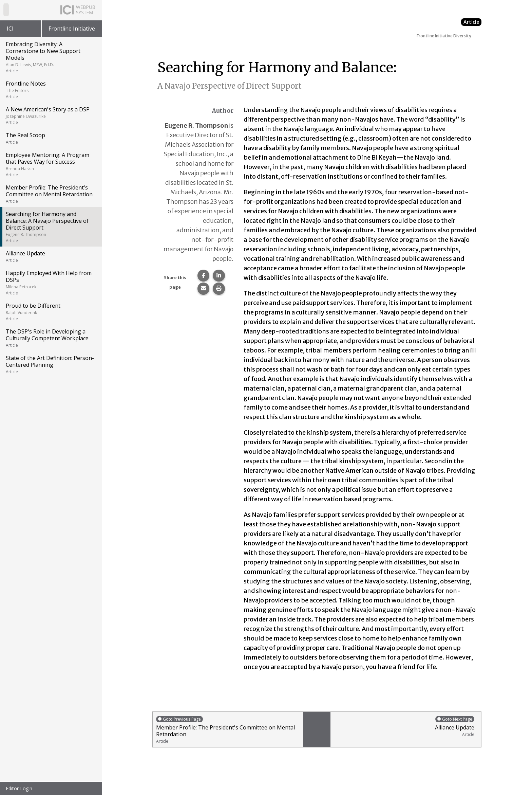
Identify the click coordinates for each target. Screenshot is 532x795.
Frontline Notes (50, 90)
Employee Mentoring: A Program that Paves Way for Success (50, 164)
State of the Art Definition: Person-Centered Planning (50, 364)
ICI (10, 29)
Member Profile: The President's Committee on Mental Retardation (50, 194)
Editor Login (19, 788)
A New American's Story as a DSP (50, 115)
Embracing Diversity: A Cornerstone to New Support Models (50, 57)
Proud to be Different (50, 312)
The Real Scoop (50, 138)
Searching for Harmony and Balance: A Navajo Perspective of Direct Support (50, 227)
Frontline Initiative (72, 29)
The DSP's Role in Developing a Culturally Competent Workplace (50, 338)
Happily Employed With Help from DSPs (50, 283)
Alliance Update (50, 256)
